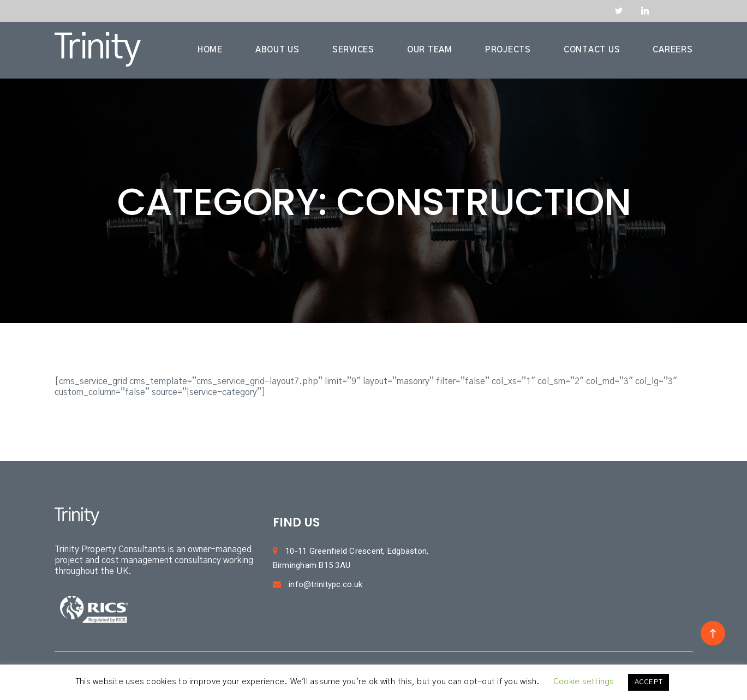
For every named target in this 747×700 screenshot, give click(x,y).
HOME (210, 50)
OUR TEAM (430, 50)
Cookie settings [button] (584, 682)
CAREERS (673, 50)
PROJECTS (508, 50)
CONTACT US (592, 50)
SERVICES (353, 50)
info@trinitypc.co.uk (318, 584)
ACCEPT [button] (649, 682)
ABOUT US (277, 50)
